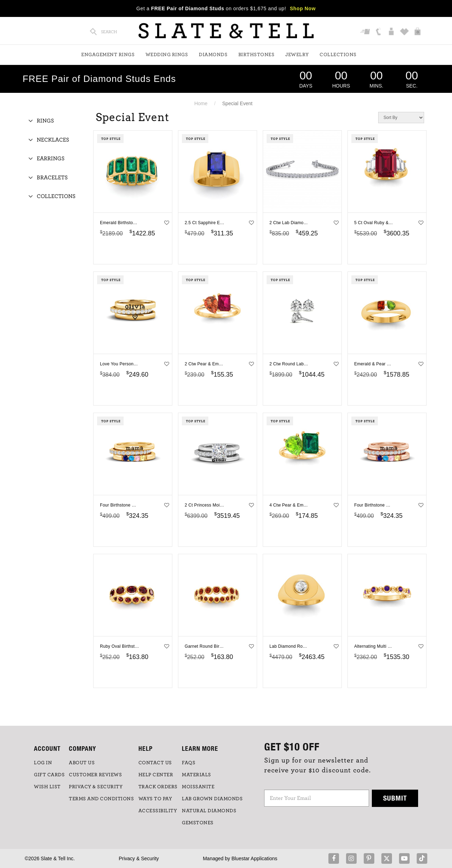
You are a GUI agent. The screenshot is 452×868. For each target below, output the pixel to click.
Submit (395, 798)
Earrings (51, 158)
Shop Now (303, 8)
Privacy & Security (139, 858)
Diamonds (213, 55)
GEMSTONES (198, 823)
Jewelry (297, 55)
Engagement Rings (108, 55)
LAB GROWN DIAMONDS (212, 799)
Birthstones (257, 55)
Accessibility (158, 811)
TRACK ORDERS (158, 787)
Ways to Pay (155, 799)
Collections (338, 55)
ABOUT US (82, 763)
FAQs (189, 763)
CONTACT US (155, 763)
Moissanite (198, 787)
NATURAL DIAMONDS (209, 811)
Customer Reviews (95, 775)
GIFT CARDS (49, 775)
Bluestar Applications (254, 858)
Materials (197, 775)
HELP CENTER (156, 775)
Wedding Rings (167, 55)
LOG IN (43, 763)
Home (201, 103)
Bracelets (52, 178)
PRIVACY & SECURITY (96, 787)
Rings (45, 121)
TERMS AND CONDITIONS (101, 799)
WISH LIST (47, 787)
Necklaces (53, 140)
